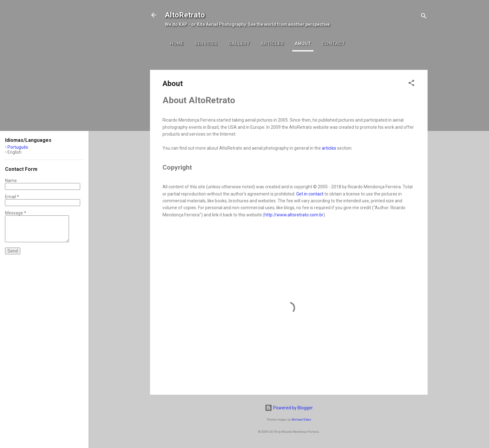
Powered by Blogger (289, 408)
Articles (272, 44)
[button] (411, 84)
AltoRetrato (185, 15)
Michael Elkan (301, 419)
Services (206, 44)
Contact (333, 44)
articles (329, 148)
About (303, 44)
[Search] (424, 17)
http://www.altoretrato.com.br (294, 215)
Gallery (239, 44)
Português (18, 147)
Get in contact (310, 194)
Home (177, 44)
